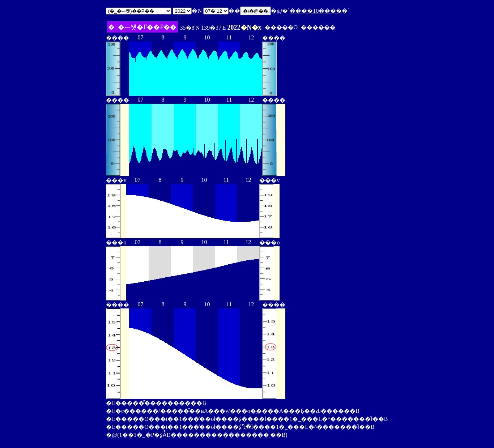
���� (276, 27)
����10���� (316, 11)
